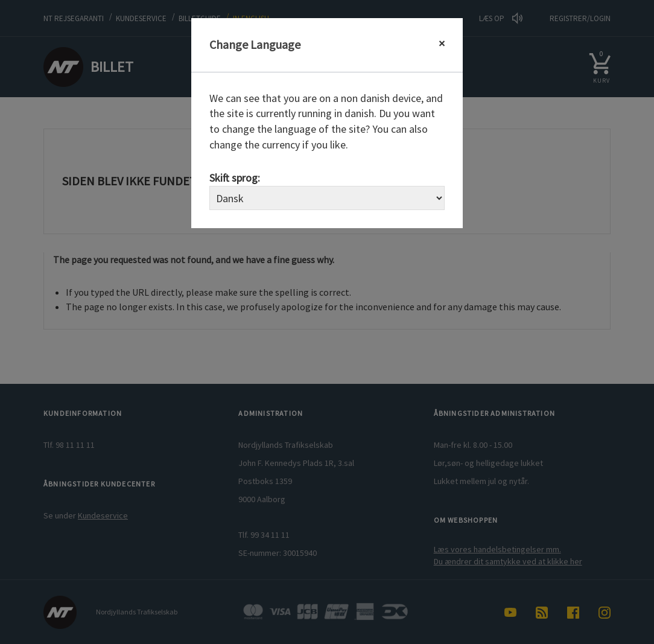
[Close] (442, 44)
